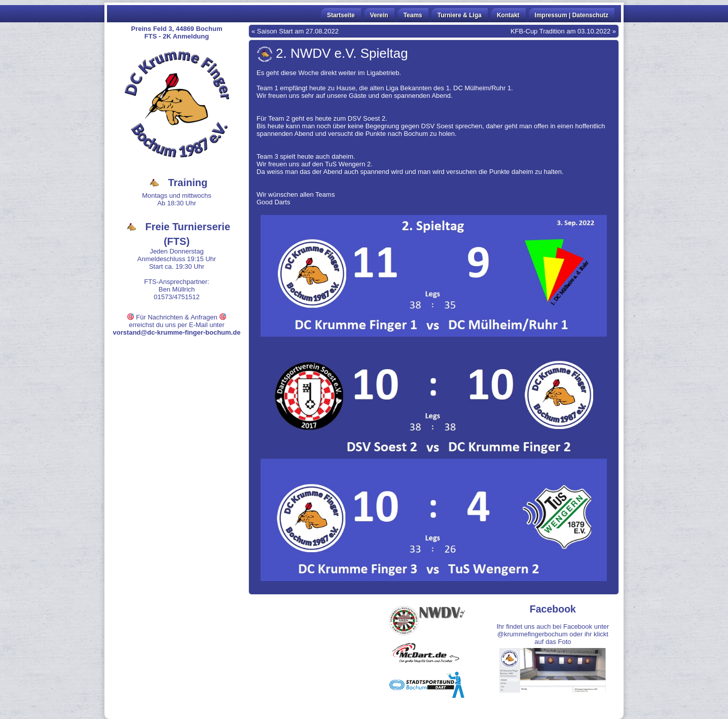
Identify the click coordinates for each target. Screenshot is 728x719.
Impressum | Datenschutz (572, 15)
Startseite (341, 15)
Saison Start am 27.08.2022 (298, 31)
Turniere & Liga (460, 15)
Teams (413, 15)
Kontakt (508, 15)
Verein (379, 15)
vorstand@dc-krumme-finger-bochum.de (177, 332)
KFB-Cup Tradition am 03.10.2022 (560, 31)
